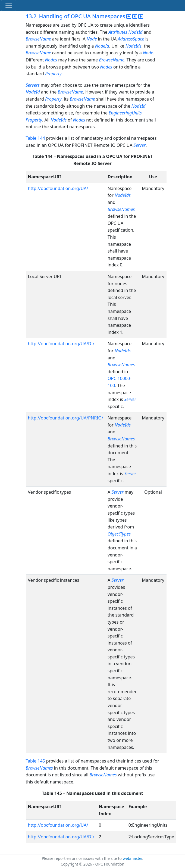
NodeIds (134, 46)
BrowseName (38, 39)
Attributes (118, 32)
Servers (33, 85)
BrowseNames (121, 209)
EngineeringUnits (125, 113)
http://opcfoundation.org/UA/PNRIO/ (66, 418)
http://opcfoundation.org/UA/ (58, 188)
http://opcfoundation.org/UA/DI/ (61, 344)
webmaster (133, 858)
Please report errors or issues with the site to (82, 858)
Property (53, 74)
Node (92, 39)
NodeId (136, 32)
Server (140, 145)
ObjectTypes (119, 534)
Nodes (51, 60)
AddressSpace (131, 39)
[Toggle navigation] (9, 5)
